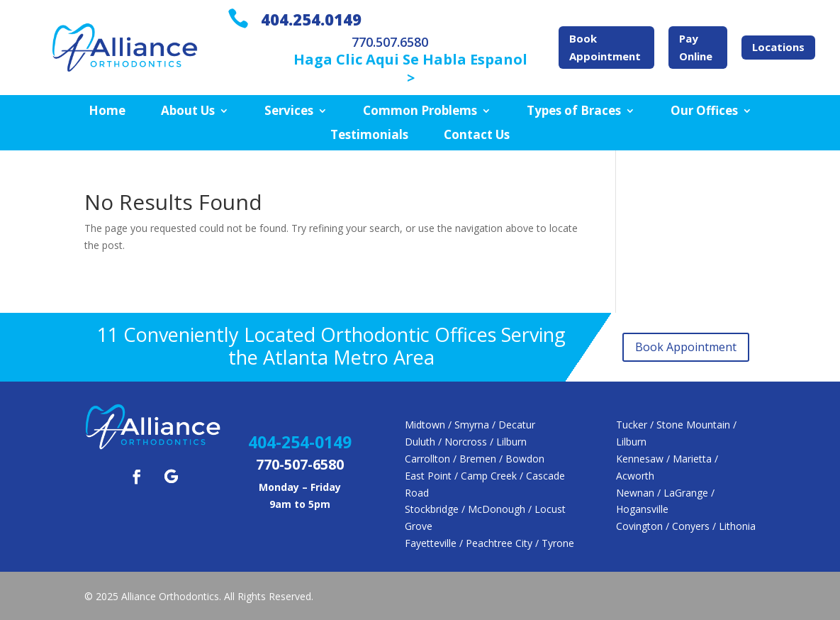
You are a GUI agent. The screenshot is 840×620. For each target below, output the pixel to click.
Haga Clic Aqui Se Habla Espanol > (410, 68)
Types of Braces (574, 111)
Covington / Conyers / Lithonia (686, 526)
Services (289, 111)
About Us (188, 111)
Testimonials (369, 135)
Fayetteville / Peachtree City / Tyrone (489, 543)
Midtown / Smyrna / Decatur (470, 425)
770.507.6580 (390, 42)
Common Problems (420, 111)
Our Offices (704, 111)
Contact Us (477, 135)
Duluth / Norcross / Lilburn (466, 442)
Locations (778, 47)
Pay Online (696, 48)
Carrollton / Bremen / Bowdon (475, 459)
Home (107, 111)
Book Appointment (605, 48)
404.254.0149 (311, 19)
